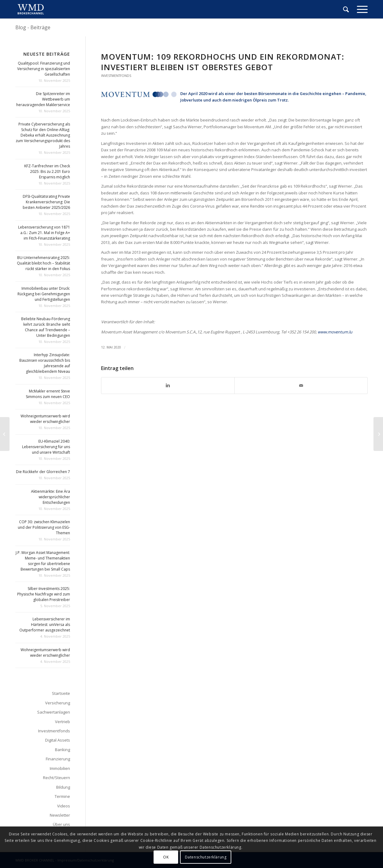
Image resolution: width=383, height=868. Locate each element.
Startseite (61, 693)
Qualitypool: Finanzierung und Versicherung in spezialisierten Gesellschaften (44, 69)
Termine (62, 796)
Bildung (63, 787)
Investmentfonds (116, 76)
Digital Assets (58, 740)
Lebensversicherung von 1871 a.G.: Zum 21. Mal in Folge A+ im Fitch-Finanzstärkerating (44, 233)
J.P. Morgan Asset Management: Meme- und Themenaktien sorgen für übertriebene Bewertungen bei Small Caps (43, 561)
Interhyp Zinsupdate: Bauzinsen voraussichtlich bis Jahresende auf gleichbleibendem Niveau (45, 363)
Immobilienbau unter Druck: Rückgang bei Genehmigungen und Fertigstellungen (44, 294)
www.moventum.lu (335, 332)
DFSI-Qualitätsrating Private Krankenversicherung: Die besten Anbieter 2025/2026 (46, 202)
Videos (64, 806)
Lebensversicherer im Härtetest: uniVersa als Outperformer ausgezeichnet (45, 625)
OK (166, 857)
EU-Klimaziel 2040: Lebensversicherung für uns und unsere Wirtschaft (46, 447)
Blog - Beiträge (33, 27)
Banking (63, 750)
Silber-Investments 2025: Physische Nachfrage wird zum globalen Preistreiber (44, 594)
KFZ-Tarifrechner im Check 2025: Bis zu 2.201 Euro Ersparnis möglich (47, 171)
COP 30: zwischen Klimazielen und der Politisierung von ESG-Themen (44, 527)
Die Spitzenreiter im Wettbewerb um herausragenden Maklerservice (43, 99)
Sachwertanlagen (54, 712)
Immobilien (60, 768)
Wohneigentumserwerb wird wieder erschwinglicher (45, 419)
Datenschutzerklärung (206, 857)
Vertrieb (63, 722)
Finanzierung (58, 759)
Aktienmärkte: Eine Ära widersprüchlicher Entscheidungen (51, 497)
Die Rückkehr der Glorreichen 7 (43, 472)
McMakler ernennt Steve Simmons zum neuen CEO (48, 394)
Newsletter (60, 815)
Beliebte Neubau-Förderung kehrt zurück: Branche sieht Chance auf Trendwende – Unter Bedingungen (46, 327)
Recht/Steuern (57, 778)
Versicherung (58, 703)
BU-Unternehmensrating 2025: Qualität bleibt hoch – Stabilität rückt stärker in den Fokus (43, 263)
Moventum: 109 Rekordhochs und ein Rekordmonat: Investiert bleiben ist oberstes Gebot (223, 62)
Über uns (61, 824)
